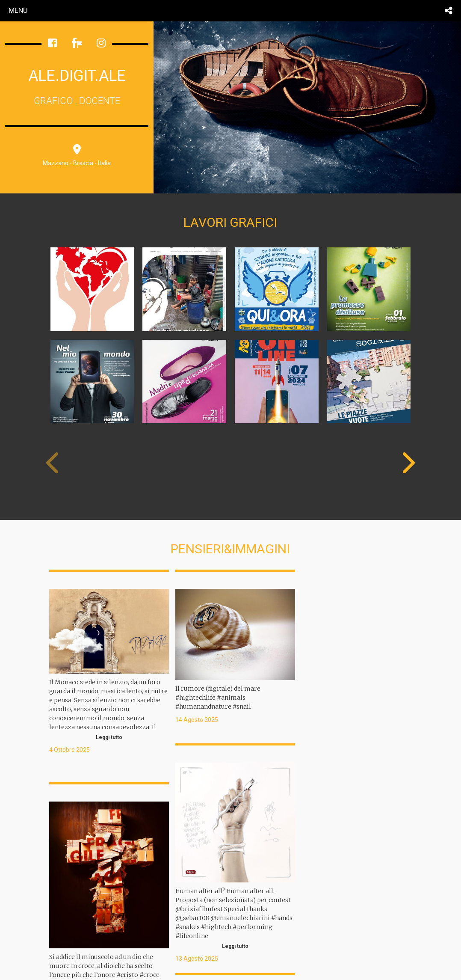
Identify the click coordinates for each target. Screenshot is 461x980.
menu (18, 10)
